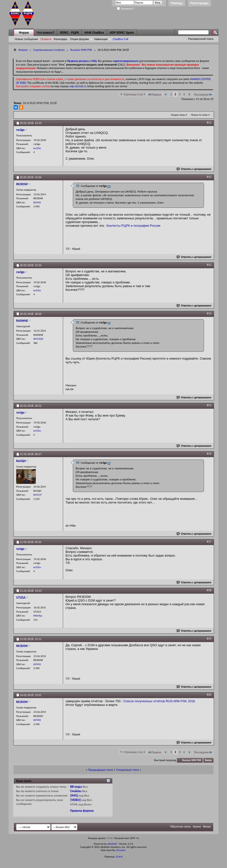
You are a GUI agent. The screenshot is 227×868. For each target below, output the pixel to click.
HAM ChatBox (94, 33)
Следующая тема (127, 770)
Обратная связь (180, 826)
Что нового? (46, 33)
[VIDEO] (75, 800)
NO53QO (38, 339)
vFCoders (121, 850)
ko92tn (37, 148)
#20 (209, 695)
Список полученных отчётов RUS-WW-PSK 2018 (159, 701)
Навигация (101, 39)
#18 (209, 590)
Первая (154, 94)
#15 (209, 405)
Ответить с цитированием (194, 169)
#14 (209, 313)
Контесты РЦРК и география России (133, 226)
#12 (209, 177)
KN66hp (38, 616)
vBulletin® (113, 844)
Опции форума (80, 39)
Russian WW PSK (81, 50)
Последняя (203, 94)
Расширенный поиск (201, 39)
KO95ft (37, 203)
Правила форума (82, 811)
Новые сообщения (26, 39)
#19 (209, 639)
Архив (197, 826)
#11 (209, 123)
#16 (209, 454)
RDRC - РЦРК (69, 33)
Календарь (61, 39)
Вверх (208, 760)
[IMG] (74, 795)
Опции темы (178, 115)
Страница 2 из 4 (134, 94)
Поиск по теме (199, 115)
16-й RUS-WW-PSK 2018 (40, 103)
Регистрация (199, 3)
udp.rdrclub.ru (78, 86)
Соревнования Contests (49, 50)
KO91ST (38, 495)
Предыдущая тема (101, 770)
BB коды (76, 787)
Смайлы (76, 791)
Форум (24, 33)
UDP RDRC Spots (122, 33)
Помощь (177, 3)
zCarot (119, 857)
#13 (209, 265)
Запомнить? (126, 9)
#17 (209, 542)
